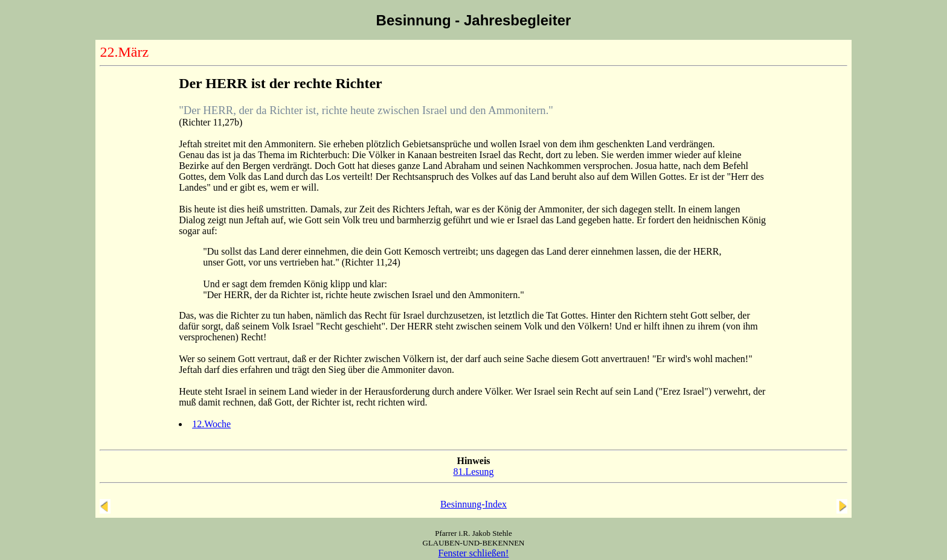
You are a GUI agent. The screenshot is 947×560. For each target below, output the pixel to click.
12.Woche (211, 424)
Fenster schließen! (474, 553)
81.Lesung (473, 472)
